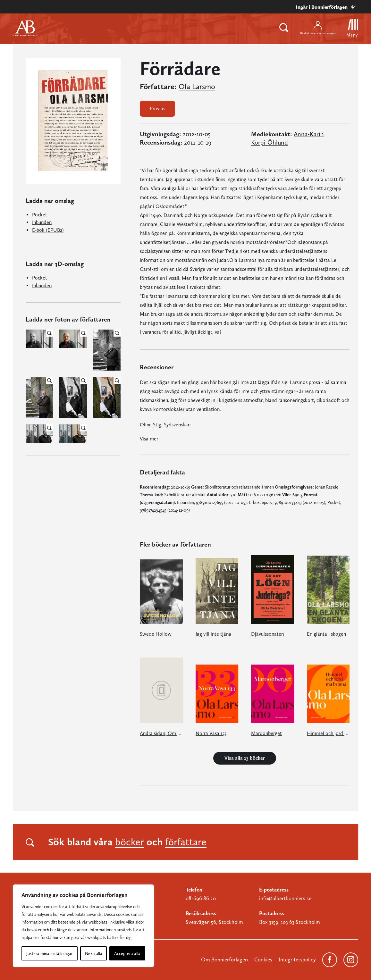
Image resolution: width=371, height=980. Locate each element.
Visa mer (149, 439)
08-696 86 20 (201, 898)
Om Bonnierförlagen (224, 959)
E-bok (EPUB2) (48, 230)
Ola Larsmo (197, 87)
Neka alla (94, 953)
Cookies (263, 959)
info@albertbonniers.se (285, 898)
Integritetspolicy (297, 959)
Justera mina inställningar (50, 953)
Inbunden (42, 222)
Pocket (40, 215)
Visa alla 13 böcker (245, 758)
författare (186, 842)
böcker (130, 842)
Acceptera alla (127, 953)
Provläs (157, 109)
